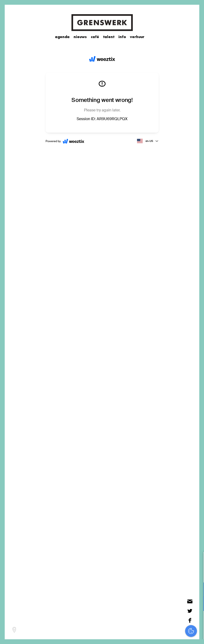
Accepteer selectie (164, 635)
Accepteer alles (164, 621)
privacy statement (181, 574)
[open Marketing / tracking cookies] (196, 604)
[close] (197, 561)
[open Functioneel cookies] (196, 590)
